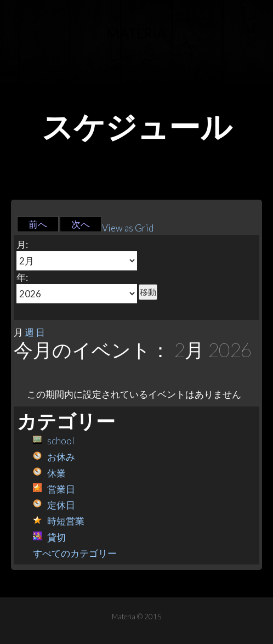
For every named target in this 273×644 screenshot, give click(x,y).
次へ (81, 224)
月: (22, 244)
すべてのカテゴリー (75, 553)
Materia (136, 33)
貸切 (49, 537)
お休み (54, 457)
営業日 (54, 489)
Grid (128, 228)
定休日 (54, 505)
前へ (38, 224)
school (54, 441)
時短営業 (59, 521)
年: (22, 277)
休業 (49, 473)
